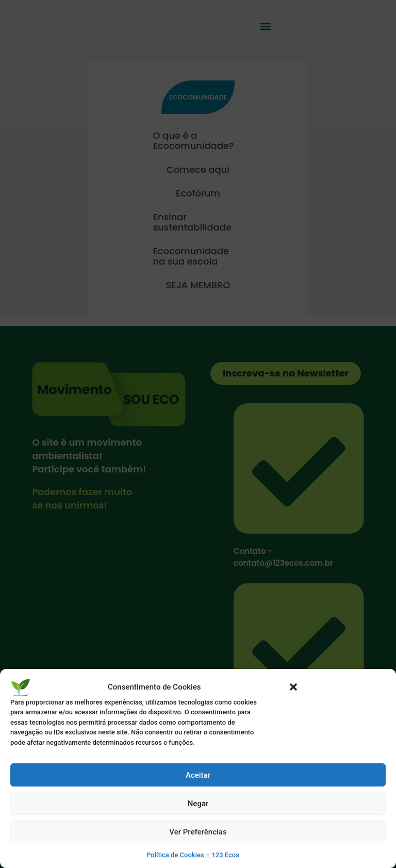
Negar (198, 804)
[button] (293, 687)
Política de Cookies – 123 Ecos (193, 855)
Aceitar (198, 775)
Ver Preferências (198, 832)
